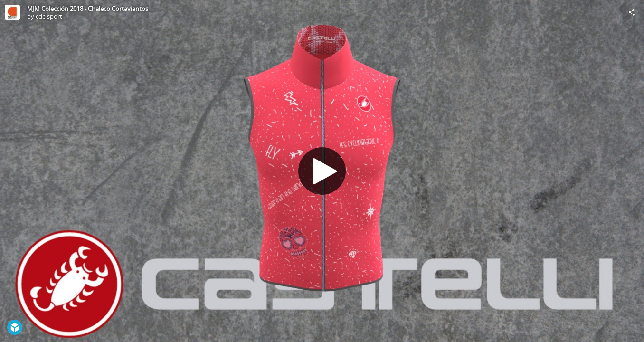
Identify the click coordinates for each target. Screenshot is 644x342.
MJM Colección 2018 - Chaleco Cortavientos (88, 9)
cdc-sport (49, 16)
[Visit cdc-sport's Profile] (12, 12)
